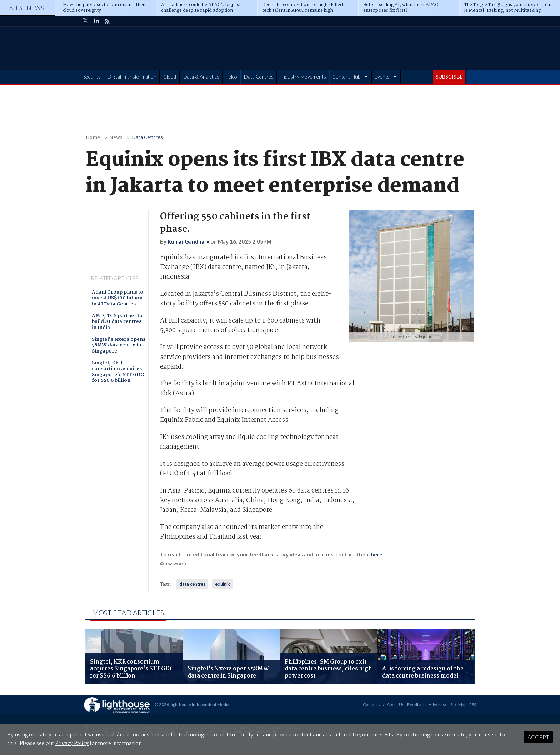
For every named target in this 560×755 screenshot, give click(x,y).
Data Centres (259, 77)
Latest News (25, 8)
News (116, 138)
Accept (538, 737)
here (377, 554)
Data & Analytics (201, 77)
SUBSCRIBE (449, 77)
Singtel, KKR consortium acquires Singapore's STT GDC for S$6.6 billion (118, 372)
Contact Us (373, 704)
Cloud (170, 77)
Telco (232, 77)
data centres (192, 584)
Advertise (438, 704)
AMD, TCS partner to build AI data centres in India (117, 322)
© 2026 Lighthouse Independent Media (192, 704)
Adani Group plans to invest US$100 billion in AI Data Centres (117, 299)
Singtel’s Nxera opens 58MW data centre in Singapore (119, 346)
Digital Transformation (132, 77)
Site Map (458, 704)
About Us (396, 704)
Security (92, 77)
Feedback (416, 704)
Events (382, 77)
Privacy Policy (72, 744)
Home (93, 138)
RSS (473, 704)
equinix (222, 584)
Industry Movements (303, 77)
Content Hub (346, 77)
